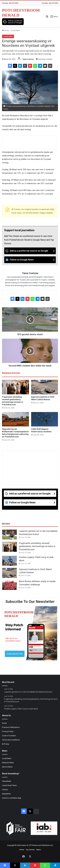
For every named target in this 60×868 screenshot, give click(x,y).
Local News (7, 758)
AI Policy (5, 744)
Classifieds (7, 781)
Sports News (7, 767)
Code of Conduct (9, 736)
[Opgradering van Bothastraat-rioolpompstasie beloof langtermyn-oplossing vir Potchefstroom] (16, 419)
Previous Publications (11, 727)
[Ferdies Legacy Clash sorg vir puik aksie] (9, 561)
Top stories (30, 850)
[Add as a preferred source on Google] (13, 22)
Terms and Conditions (11, 740)
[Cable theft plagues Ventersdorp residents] (45, 419)
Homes (5, 790)
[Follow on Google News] (30, 260)
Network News (8, 763)
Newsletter (6, 794)
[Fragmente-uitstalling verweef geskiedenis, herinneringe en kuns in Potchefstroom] (16, 387)
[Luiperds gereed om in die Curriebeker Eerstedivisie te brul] (9, 535)
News (39, 850)
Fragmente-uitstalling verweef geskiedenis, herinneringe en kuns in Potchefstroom (37, 546)
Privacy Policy (8, 731)
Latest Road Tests (9, 785)
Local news (15, 30)
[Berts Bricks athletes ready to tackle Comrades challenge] (9, 585)
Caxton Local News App (12, 798)
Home (5, 30)
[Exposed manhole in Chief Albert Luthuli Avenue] (45, 387)
